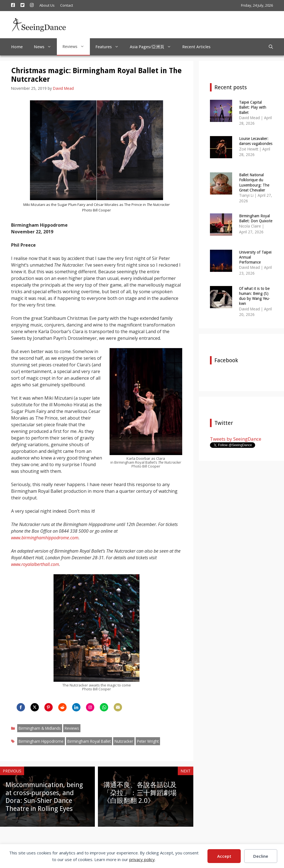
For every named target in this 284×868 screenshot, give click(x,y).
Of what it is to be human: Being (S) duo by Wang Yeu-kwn (255, 296)
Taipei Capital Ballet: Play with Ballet (253, 107)
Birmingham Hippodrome (41, 741)
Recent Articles (196, 47)
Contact (67, 5)
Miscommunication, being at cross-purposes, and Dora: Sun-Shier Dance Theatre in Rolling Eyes (44, 797)
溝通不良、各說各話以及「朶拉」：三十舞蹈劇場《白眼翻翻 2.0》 (140, 793)
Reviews (76, 47)
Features (110, 47)
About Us (47, 5)
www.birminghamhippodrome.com (45, 538)
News (45, 47)
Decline (261, 856)
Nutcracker (124, 741)
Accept (224, 856)
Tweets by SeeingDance (236, 439)
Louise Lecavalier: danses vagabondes (256, 141)
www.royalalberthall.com (35, 564)
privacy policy (142, 859)
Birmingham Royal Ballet (89, 741)
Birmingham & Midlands (40, 728)
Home (17, 47)
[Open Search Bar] (271, 47)
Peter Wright (148, 741)
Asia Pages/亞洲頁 (153, 47)
